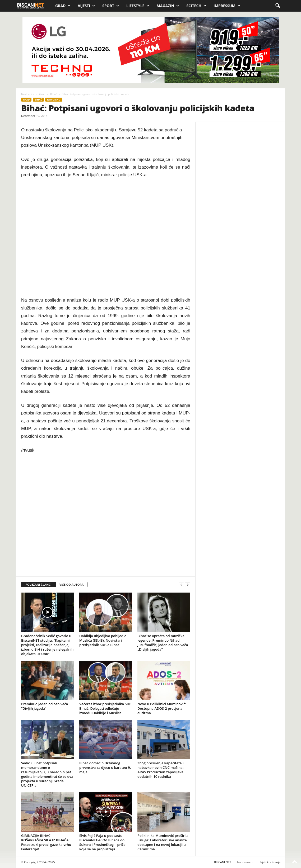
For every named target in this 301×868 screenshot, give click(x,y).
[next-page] (188, 585)
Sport (111, 6)
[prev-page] (181, 585)
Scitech (196, 6)
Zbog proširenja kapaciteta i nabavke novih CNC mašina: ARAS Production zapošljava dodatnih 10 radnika (161, 770)
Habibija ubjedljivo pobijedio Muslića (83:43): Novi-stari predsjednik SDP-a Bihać (103, 640)
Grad (63, 6)
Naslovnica (28, 94)
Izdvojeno (54, 100)
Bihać (54, 94)
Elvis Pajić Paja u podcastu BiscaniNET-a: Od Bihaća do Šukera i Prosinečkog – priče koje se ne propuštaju (102, 842)
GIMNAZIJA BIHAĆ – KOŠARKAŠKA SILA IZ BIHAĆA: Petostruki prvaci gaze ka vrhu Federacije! (46, 842)
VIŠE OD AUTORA (72, 585)
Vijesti (86, 6)
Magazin (168, 6)
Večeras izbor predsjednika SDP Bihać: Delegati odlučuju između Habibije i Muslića (105, 708)
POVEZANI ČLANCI (38, 585)
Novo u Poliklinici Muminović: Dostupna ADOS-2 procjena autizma (162, 708)
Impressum (227, 6)
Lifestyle (138, 6)
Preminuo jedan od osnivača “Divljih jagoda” (45, 706)
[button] (277, 6)
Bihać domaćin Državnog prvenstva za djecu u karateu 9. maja (105, 767)
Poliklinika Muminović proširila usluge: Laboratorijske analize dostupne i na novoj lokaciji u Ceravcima (163, 842)
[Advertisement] (106, 238)
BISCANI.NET (223, 862)
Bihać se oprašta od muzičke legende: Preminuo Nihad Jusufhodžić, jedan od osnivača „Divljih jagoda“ (163, 643)
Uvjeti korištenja (269, 862)
